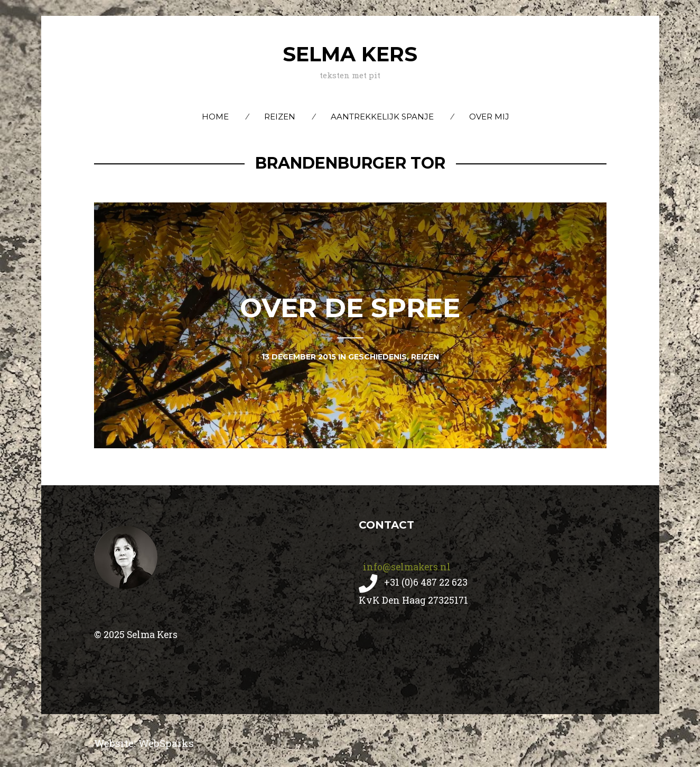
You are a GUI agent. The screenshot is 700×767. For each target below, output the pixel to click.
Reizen (280, 117)
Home (215, 117)
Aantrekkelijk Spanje (382, 117)
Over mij (489, 117)
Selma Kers (350, 54)
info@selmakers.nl (406, 567)
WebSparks (166, 743)
